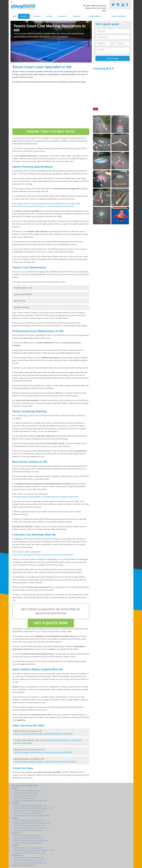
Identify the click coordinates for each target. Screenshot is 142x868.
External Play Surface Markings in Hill (28, 848)
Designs (49, 16)
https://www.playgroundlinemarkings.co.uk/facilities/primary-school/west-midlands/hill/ (45, 497)
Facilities (37, 16)
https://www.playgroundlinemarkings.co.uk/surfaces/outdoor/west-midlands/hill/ (43, 555)
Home (14, 16)
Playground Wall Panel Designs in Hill (28, 830)
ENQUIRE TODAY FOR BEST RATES (51, 132)
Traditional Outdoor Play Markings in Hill (29, 825)
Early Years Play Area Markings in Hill (28, 813)
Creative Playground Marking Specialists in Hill (32, 823)
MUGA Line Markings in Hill (24, 798)
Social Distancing (119, 16)
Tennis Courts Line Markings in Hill (27, 791)
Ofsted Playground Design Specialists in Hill (31, 840)
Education (62, 16)
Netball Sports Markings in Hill (25, 793)
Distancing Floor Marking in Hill (24, 865)
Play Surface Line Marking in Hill (25, 786)
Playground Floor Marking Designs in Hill (30, 853)
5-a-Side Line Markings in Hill (25, 796)
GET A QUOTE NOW (51, 623)
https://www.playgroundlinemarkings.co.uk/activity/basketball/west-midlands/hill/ (45, 762)
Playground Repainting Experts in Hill (28, 860)
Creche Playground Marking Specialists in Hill (31, 815)
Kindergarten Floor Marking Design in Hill (30, 810)
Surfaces (77, 16)
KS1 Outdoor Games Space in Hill (27, 835)
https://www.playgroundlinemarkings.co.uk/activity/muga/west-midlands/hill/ (45, 206)
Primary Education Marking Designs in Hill (30, 806)
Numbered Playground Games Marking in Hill (31, 828)
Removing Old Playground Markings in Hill (30, 863)
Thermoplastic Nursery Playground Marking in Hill (33, 808)
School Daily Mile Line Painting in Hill (28, 843)
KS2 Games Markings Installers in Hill (28, 838)
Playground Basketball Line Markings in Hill (31, 801)
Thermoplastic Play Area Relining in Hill (29, 858)
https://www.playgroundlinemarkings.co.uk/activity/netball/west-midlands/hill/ (43, 734)
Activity (24, 16)
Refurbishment (95, 16)
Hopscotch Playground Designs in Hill (28, 820)
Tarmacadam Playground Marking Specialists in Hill (34, 850)
